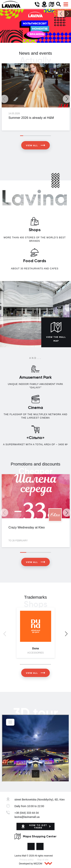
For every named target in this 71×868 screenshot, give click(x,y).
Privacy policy (27, 860)
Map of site (43, 860)
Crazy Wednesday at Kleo (27, 527)
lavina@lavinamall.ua (27, 817)
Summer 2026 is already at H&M (31, 118)
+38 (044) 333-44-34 (27, 813)
